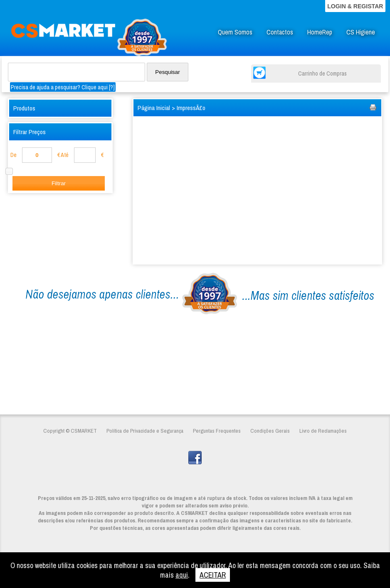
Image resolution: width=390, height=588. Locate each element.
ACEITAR (213, 575)
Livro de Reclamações (323, 431)
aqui (182, 575)
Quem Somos (235, 32)
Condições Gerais (270, 431)
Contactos (280, 32)
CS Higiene (361, 32)
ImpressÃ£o (191, 108)
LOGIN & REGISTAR (355, 6)
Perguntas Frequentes (217, 431)
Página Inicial (154, 108)
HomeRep (320, 32)
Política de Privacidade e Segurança (145, 431)
